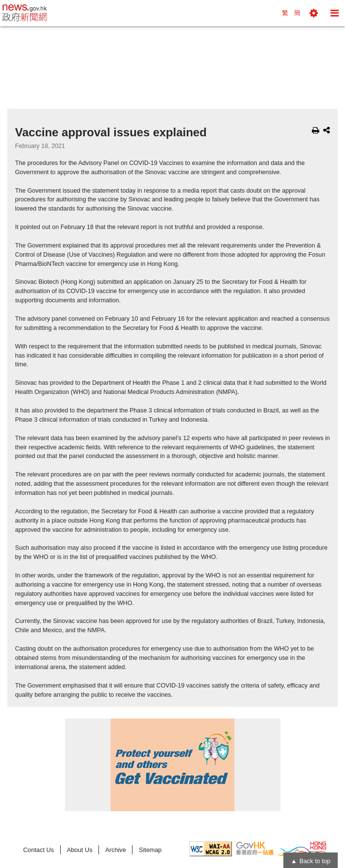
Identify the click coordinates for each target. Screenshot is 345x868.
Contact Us (39, 850)
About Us (80, 850)
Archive (116, 850)
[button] (314, 13)
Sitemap (150, 850)
